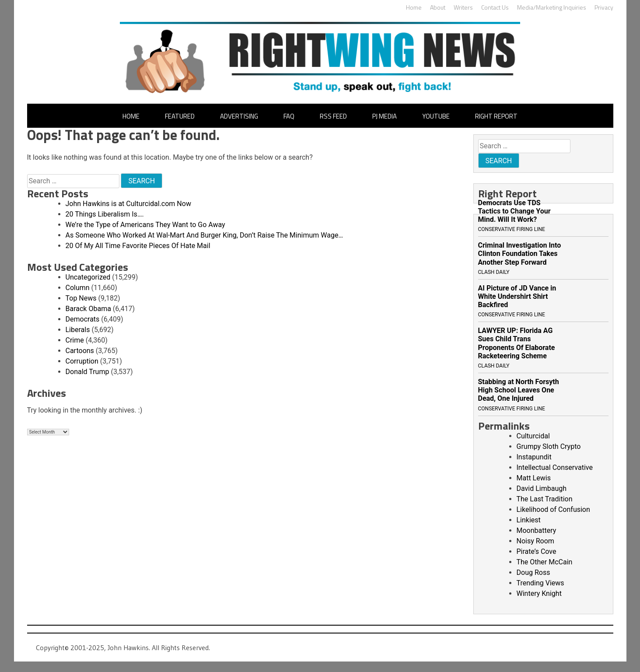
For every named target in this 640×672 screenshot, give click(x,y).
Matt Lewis (534, 478)
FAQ (289, 116)
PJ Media (385, 116)
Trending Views (540, 583)
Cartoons (80, 351)
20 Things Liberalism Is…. (105, 214)
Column (78, 288)
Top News (81, 298)
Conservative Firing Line (512, 229)
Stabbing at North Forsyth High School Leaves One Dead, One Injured (519, 390)
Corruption (82, 361)
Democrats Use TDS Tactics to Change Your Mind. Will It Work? (514, 211)
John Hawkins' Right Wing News (320, 58)
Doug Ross (533, 572)
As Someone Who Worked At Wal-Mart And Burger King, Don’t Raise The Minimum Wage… (205, 235)
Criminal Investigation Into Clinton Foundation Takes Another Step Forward (520, 254)
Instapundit (534, 457)
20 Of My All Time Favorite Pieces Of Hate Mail (138, 246)
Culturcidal (533, 436)
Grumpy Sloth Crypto (549, 446)
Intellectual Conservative (555, 467)
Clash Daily (494, 272)
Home (414, 7)
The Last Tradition (545, 499)
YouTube (436, 116)
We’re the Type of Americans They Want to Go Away (145, 225)
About (438, 7)
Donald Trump (87, 372)
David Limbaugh (542, 488)
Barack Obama (88, 309)
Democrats (83, 319)
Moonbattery (537, 530)
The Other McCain (545, 562)
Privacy (604, 7)
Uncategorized (88, 277)
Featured (180, 116)
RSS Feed (333, 116)
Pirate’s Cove (537, 551)
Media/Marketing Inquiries (552, 7)
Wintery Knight (539, 593)
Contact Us (495, 7)
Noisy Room (535, 541)
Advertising (239, 116)
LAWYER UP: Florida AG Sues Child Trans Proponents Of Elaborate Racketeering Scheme (517, 343)
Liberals (78, 330)
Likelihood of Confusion (553, 509)
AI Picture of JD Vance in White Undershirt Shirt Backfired (517, 296)
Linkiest (529, 520)
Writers (463, 7)
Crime (75, 340)
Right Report (496, 116)
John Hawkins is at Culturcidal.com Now (128, 204)
